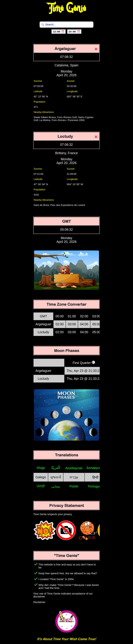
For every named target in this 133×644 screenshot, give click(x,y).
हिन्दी (95, 477)
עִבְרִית (74, 477)
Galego (41, 477)
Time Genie (67, 8)
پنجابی (56, 486)
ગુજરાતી (56, 477)
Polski (74, 486)
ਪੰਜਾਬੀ (41, 486)
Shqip (41, 468)
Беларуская (95, 468)
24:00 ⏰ (74, 32)
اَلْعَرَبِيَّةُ (56, 468)
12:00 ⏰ (59, 32)
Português (95, 486)
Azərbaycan (74, 468)
